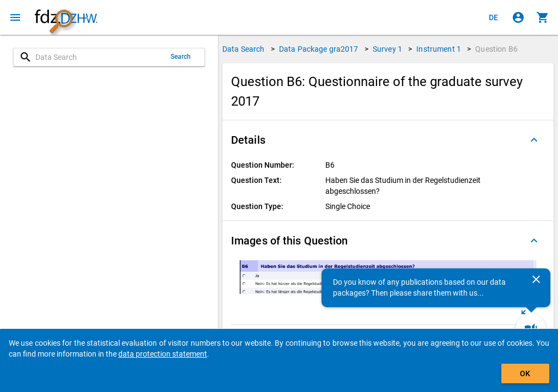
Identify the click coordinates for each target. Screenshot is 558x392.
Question (496, 49)
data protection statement (163, 354)
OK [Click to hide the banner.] (525, 373)
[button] (388, 140)
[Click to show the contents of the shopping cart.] (543, 17)
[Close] (536, 279)
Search (181, 57)
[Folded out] (534, 140)
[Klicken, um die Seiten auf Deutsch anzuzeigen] (494, 17)
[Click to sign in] (518, 17)
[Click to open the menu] (15, 17)
